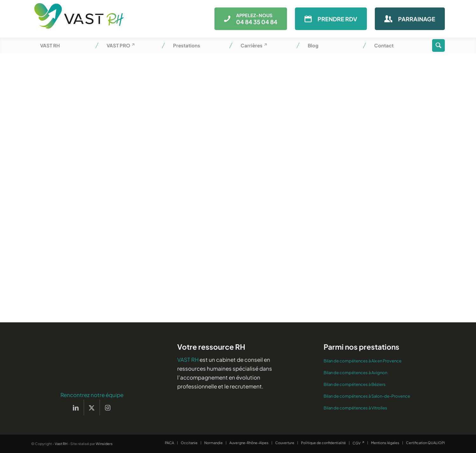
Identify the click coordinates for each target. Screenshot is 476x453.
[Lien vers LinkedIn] (76, 408)
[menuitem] (64, 45)
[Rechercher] (438, 45)
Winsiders (104, 444)
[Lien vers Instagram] (108, 408)
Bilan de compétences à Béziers (355, 384)
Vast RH (61, 444)
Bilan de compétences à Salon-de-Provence (367, 396)
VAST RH (188, 360)
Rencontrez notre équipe (92, 395)
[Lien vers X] (92, 408)
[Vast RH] (79, 19)
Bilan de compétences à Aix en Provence (363, 361)
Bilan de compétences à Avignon (355, 373)
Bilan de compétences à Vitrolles (355, 408)
